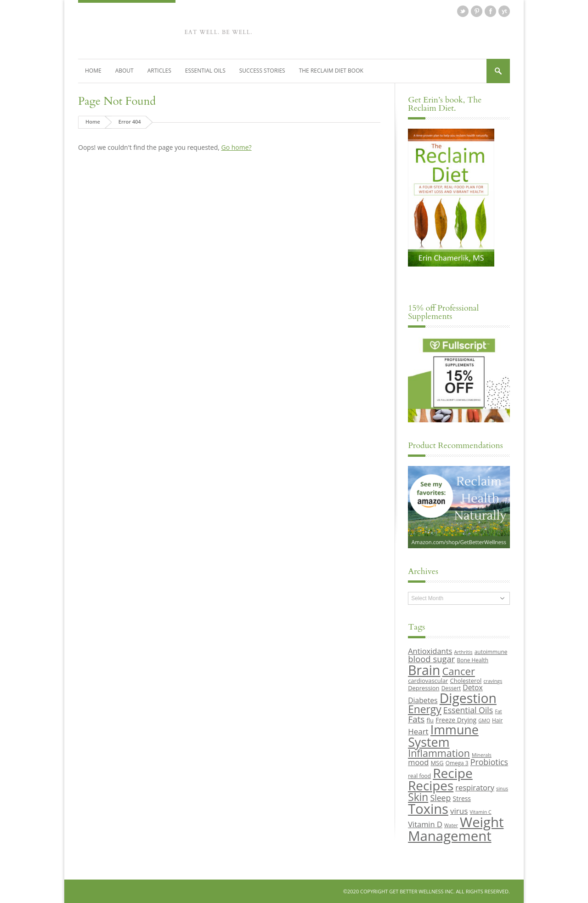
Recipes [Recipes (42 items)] (431, 785)
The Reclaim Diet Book (331, 71)
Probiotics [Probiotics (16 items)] (489, 762)
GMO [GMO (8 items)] (484, 721)
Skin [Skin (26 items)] (418, 797)
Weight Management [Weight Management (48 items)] (456, 829)
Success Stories (262, 71)
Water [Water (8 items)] (451, 825)
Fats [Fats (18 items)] (416, 719)
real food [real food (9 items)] (419, 776)
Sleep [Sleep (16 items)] (440, 798)
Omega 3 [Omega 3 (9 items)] (457, 763)
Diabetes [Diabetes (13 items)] (423, 700)
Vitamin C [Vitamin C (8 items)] (480, 812)
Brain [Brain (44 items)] (424, 670)
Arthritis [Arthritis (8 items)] (464, 652)
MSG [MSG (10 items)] (437, 763)
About (124, 71)
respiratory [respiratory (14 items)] (475, 787)
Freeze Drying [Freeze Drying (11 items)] (456, 720)
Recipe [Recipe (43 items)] (453, 773)
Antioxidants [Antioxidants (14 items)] (430, 651)
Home (93, 71)
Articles (159, 71)
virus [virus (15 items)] (459, 811)
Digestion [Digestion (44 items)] (468, 698)
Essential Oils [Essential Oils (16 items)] (468, 710)
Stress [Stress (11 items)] (462, 798)
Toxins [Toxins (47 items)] (428, 809)
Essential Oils (205, 71)
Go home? (236, 147)
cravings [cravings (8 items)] (493, 681)
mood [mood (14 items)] (418, 762)
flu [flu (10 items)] (430, 720)
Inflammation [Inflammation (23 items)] (439, 753)
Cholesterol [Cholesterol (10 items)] (466, 681)
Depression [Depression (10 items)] (424, 688)
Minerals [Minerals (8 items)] (482, 755)
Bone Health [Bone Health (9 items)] (473, 660)
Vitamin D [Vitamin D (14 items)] (425, 824)
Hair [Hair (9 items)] (497, 720)
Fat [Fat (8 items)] (498, 711)
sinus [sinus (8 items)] (502, 789)
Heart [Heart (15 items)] (418, 731)
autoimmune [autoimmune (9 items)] (491, 652)
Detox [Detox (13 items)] (472, 687)
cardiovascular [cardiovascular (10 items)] (428, 681)
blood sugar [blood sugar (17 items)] (431, 659)
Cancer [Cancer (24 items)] (458, 671)
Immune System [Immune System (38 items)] (443, 736)
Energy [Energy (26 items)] (424, 709)
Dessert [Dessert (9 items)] (451, 688)
